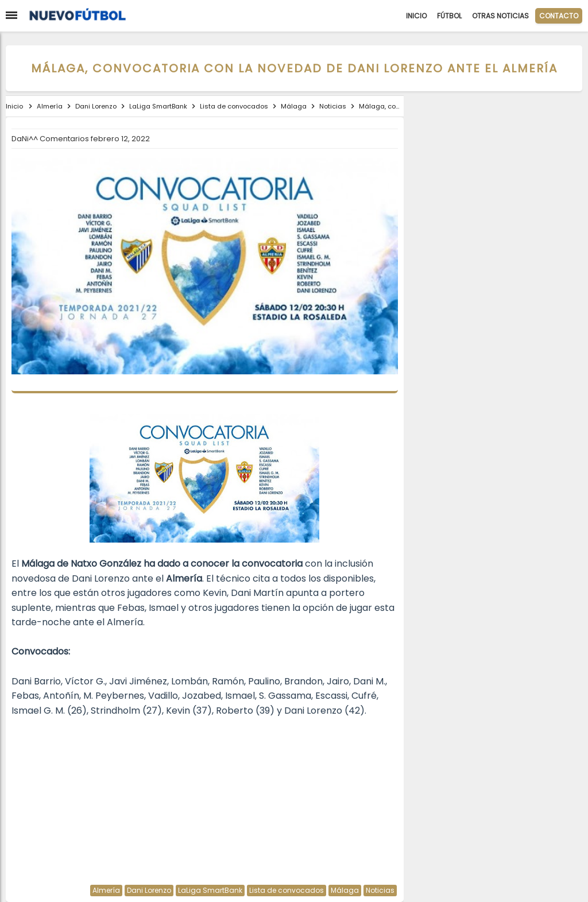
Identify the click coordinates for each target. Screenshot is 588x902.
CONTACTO (559, 16)
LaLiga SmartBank (210, 890)
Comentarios (65, 139)
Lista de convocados (287, 890)
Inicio (416, 16)
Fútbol (449, 16)
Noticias (380, 890)
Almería (106, 890)
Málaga (345, 890)
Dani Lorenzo (149, 890)
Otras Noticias (500, 16)
